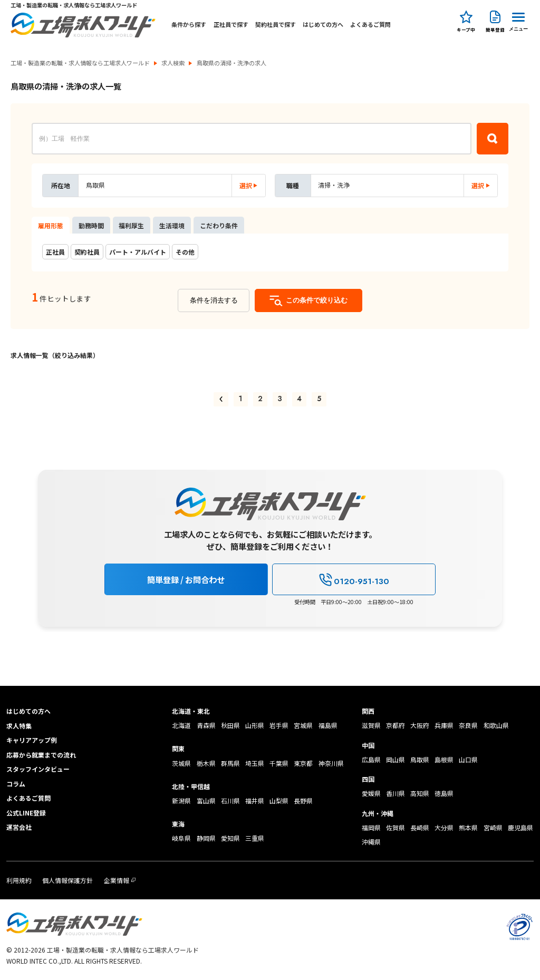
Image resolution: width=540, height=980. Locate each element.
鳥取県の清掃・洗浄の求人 (232, 63)
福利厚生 (131, 225)
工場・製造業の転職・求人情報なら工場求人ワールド (80, 63)
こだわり (219, 225)
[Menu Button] (518, 20)
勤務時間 (91, 225)
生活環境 (172, 225)
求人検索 (173, 63)
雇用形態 (51, 225)
